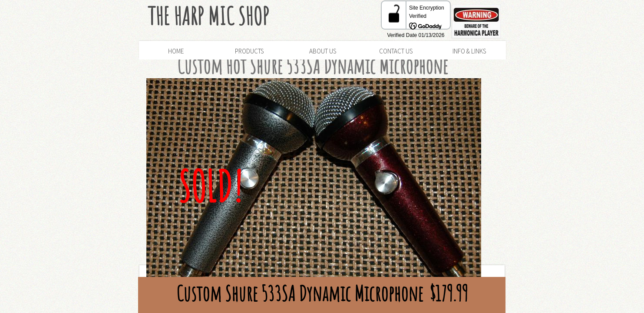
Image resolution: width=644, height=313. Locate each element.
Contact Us (396, 51)
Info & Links (469, 51)
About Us (323, 51)
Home (176, 51)
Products (249, 51)
